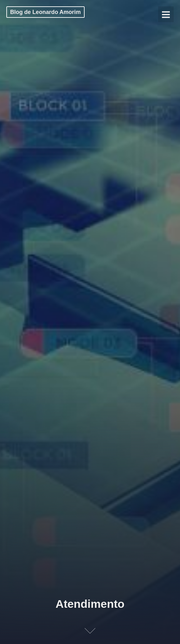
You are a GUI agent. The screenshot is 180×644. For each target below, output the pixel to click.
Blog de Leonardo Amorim (45, 12)
